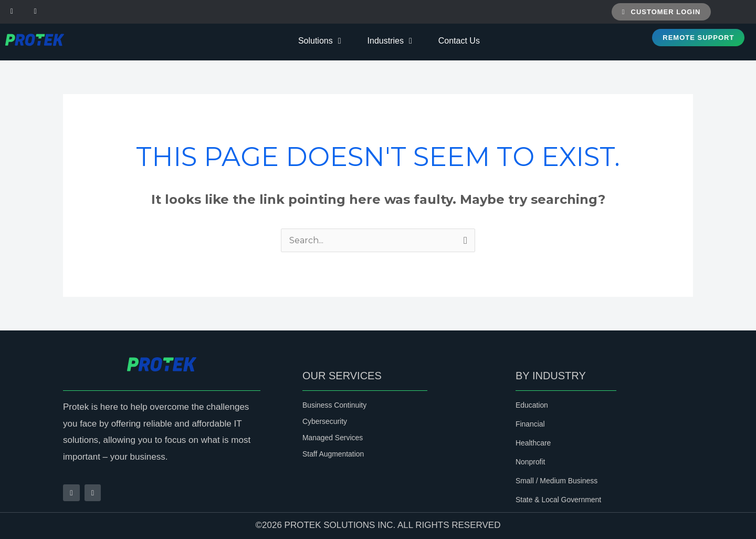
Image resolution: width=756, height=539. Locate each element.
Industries (390, 41)
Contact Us (459, 41)
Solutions (320, 41)
